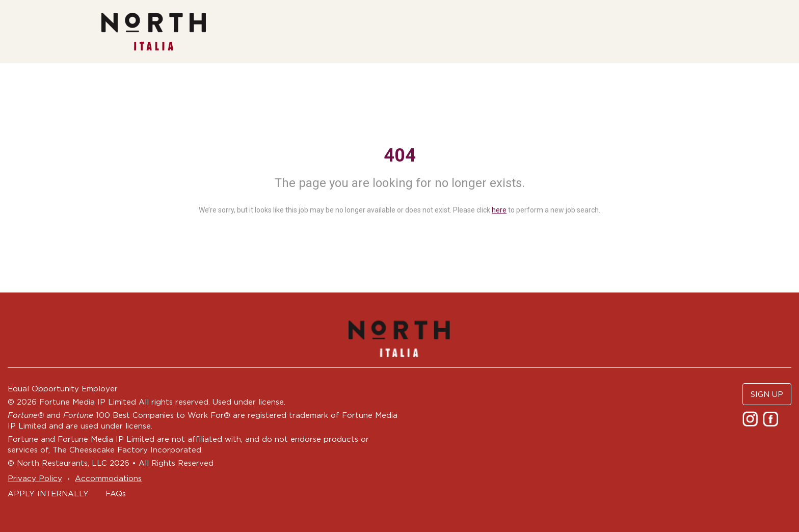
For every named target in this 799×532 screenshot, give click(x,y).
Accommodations (108, 478)
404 (400, 155)
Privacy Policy (35, 478)
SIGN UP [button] (767, 394)
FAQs (116, 494)
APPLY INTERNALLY (48, 494)
